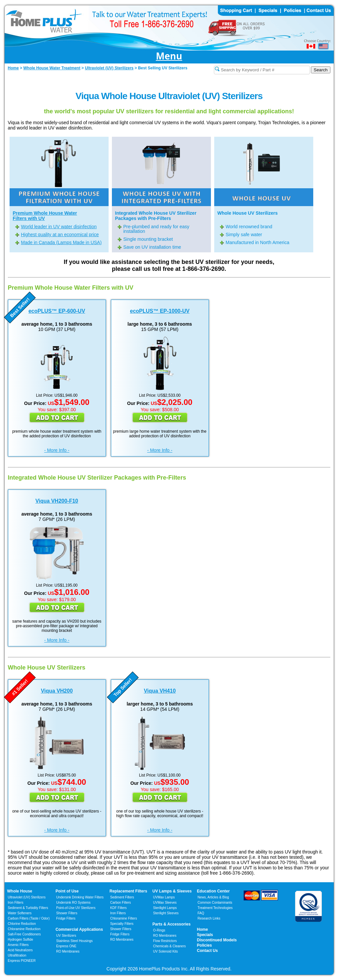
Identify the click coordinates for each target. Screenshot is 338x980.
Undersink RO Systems (73, 903)
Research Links (209, 918)
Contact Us (207, 951)
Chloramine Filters (124, 918)
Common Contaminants (215, 903)
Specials (205, 935)
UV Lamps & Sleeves (172, 891)
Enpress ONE (66, 946)
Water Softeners (20, 913)
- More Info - (57, 450)
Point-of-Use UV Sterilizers (76, 908)
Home (203, 929)
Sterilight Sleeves (166, 913)
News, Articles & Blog (213, 897)
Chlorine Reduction (22, 924)
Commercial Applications (79, 929)
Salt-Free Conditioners (24, 934)
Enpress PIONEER (22, 961)
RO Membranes (68, 951)
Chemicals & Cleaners (169, 946)
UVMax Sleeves (165, 903)
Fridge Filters (66, 918)
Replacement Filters (128, 891)
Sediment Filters (122, 897)
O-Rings (159, 930)
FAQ (201, 913)
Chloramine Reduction (24, 929)
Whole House (20, 891)
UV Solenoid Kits (166, 951)
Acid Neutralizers (20, 950)
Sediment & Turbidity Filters (28, 908)
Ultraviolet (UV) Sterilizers (27, 897)
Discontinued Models (217, 940)
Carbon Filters (29, 918)
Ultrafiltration (17, 955)
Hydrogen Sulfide (21, 940)
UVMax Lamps (164, 897)
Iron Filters (16, 903)
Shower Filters (67, 913)
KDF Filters (118, 908)
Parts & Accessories (172, 924)
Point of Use (67, 891)
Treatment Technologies (215, 908)
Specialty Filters (122, 924)
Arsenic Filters (18, 945)
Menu (169, 56)
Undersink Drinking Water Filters (80, 897)
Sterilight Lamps (165, 908)
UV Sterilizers (66, 936)
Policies (204, 945)
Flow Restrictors (165, 941)
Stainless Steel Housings (74, 941)
